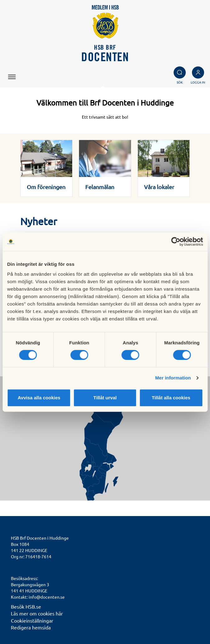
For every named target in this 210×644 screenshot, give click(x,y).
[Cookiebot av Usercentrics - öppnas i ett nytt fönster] (176, 242)
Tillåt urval (105, 398)
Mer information (173, 378)
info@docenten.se (47, 597)
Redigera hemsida (31, 627)
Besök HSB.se (26, 606)
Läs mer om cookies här (37, 613)
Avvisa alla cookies (39, 398)
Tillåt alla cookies (171, 398)
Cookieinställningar (32, 620)
